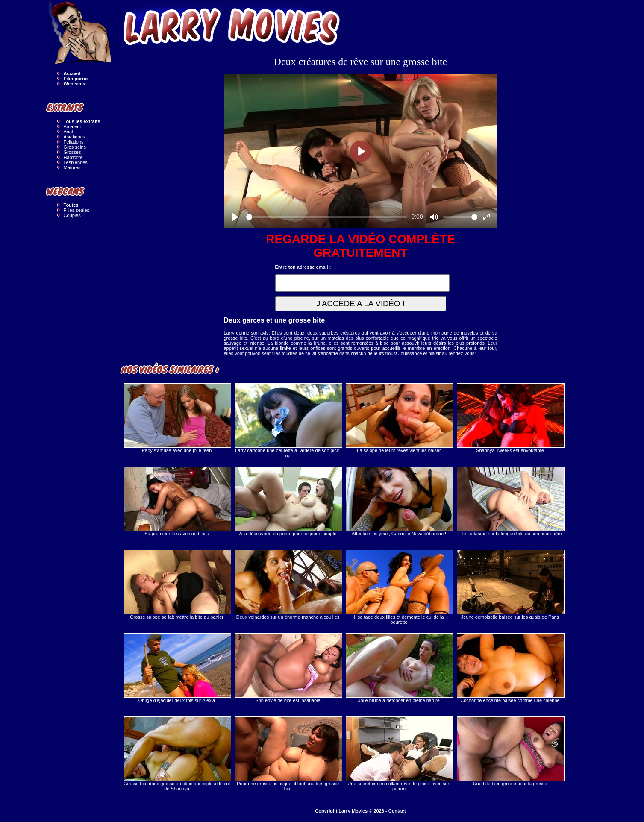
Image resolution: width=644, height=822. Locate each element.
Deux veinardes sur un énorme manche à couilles (288, 585)
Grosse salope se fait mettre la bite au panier (177, 585)
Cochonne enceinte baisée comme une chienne (510, 668)
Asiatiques (75, 137)
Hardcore (73, 157)
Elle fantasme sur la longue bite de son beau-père (510, 501)
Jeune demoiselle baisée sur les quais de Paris (510, 585)
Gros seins (75, 147)
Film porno (76, 79)
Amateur (73, 126)
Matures (72, 167)
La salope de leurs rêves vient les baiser (399, 418)
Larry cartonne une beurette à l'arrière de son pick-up (288, 421)
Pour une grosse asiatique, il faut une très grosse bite (288, 754)
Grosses (72, 152)
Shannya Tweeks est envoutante (510, 418)
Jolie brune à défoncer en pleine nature (399, 668)
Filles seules (77, 210)
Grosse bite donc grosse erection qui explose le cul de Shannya (177, 754)
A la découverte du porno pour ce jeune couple (288, 501)
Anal (68, 132)
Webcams (75, 84)
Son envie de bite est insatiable (288, 668)
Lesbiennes (76, 162)
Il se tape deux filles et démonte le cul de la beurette (399, 587)
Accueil (72, 73)
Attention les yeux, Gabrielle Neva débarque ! (399, 501)
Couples (72, 215)
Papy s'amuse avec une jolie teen (177, 418)
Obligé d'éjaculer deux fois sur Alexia (177, 668)
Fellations (74, 142)
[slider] (327, 217)
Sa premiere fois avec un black (177, 501)
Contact (397, 811)
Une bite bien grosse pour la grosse (510, 751)
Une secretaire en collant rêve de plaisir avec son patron (399, 754)
